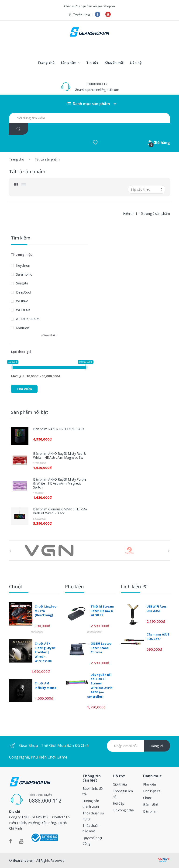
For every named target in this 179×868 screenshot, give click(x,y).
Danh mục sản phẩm (88, 104)
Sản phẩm (69, 63)
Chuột (147, 798)
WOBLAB (23, 310)
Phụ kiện (150, 784)
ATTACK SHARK (28, 319)
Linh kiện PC (152, 791)
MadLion (23, 328)
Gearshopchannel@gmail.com (97, 90)
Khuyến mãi (114, 63)
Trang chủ (46, 63)
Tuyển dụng (79, 14)
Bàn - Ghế (151, 805)
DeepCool (24, 292)
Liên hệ (136, 63)
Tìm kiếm (24, 389)
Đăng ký (157, 746)
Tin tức (92, 63)
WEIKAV (22, 301)
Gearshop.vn (23, 860)
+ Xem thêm (49, 335)
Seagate (22, 283)
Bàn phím (150, 811)
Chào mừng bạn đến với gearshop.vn (89, 6)
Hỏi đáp (119, 803)
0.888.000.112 (97, 84)
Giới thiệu (120, 784)
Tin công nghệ (123, 810)
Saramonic (24, 274)
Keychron (23, 265)
